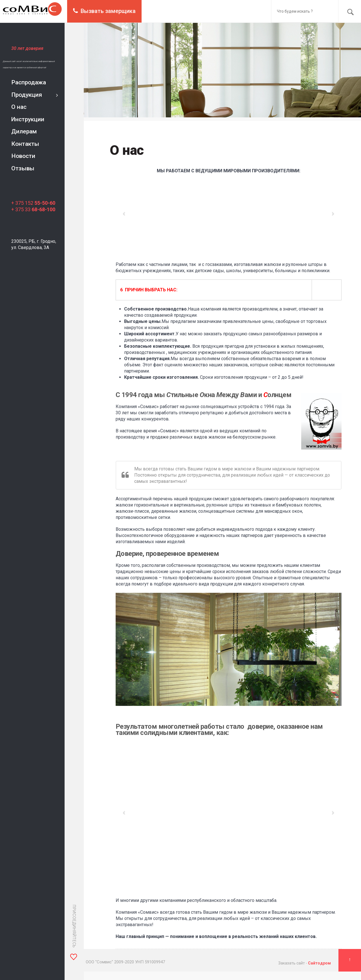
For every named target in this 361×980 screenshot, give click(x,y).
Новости (23, 156)
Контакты (25, 144)
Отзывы (23, 168)
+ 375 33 (33, 209)
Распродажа (29, 82)
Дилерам (24, 131)
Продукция (27, 95)
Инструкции (28, 119)
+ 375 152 (33, 203)
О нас (19, 107)
